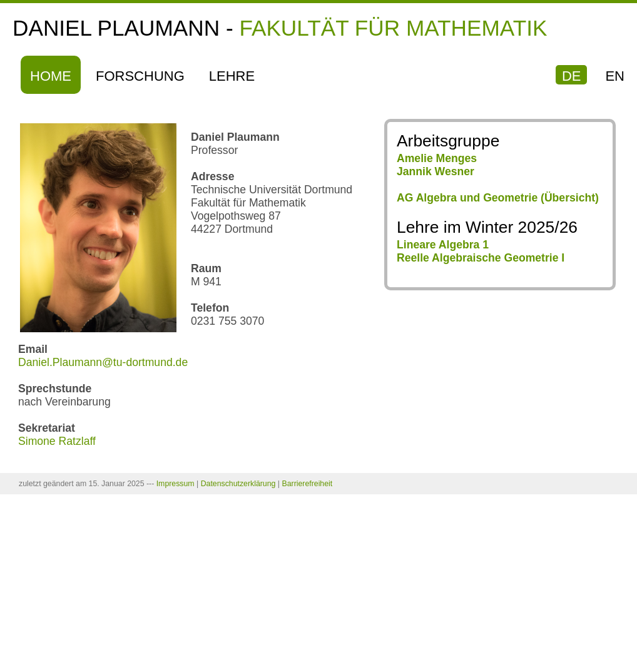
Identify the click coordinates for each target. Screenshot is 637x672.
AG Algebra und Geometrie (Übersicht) (498, 198)
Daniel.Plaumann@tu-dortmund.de (103, 362)
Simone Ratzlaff (57, 441)
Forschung (140, 76)
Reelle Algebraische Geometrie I (481, 258)
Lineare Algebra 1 (443, 245)
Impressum (176, 484)
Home (51, 76)
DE (572, 76)
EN (615, 76)
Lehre (232, 76)
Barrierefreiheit (307, 484)
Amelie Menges (437, 158)
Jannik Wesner (436, 171)
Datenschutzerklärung (238, 484)
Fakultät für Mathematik (393, 28)
